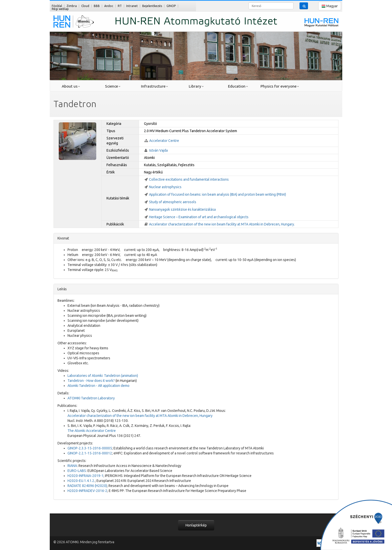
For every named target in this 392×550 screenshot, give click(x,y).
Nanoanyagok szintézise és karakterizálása (182, 209)
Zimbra (72, 6)
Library (196, 86)
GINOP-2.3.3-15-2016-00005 (90, 448)
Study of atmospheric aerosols (173, 202)
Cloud (85, 6)
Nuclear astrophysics (165, 187)
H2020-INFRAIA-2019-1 (85, 476)
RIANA (72, 466)
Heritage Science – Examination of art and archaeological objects (199, 217)
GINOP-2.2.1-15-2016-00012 (90, 453)
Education (238, 86)
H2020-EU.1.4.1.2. (81, 481)
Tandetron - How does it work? (91, 381)
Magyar (330, 6)
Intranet (132, 6)
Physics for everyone (280, 86)
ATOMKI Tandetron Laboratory (91, 398)
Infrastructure (154, 86)
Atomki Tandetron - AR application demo (98, 386)
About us (71, 86)
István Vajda (158, 150)
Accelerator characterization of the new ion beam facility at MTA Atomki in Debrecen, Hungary (140, 416)
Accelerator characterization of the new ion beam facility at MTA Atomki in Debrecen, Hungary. (222, 224)
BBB (97, 6)
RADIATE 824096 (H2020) (87, 486)
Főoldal (57, 6)
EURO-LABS (77, 471)
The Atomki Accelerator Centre (92, 431)
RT (120, 6)
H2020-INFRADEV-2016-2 (87, 491)
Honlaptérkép (196, 525)
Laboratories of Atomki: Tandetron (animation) (103, 376)
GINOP (171, 6)
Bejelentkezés (152, 6)
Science (113, 86)
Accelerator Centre (164, 141)
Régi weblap (60, 9)
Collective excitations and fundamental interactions (189, 179)
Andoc (109, 6)
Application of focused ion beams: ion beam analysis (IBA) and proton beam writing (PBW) (217, 194)
